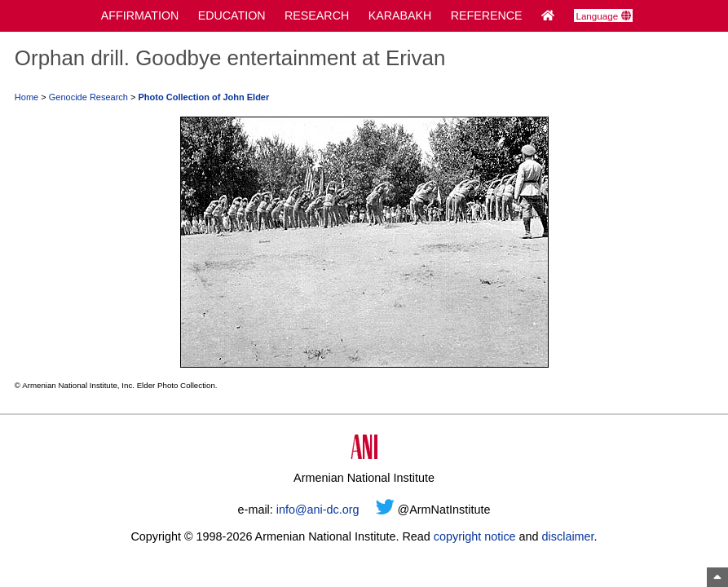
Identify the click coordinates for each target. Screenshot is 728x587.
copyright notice (475, 536)
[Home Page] (548, 15)
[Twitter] (385, 510)
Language (603, 16)
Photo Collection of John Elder (204, 97)
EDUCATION (232, 15)
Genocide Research (88, 97)
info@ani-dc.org (318, 510)
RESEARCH (317, 15)
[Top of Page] (717, 577)
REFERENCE (487, 15)
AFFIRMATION (140, 15)
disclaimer (568, 536)
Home (26, 97)
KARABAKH (400, 15)
